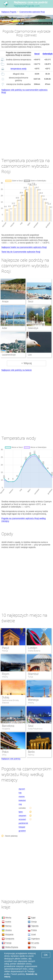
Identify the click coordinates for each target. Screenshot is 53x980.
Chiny (4, 755)
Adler (5, 328)
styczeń (22, 789)
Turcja (30, 677)
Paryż (6, 648)
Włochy (5, 677)
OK (46, 955)
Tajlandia (35, 926)
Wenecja (33, 700)
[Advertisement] (26, 123)
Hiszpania (6, 729)
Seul (31, 726)
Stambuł (33, 674)
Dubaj (6, 697)
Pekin (5, 752)
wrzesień (22, 819)
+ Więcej (26, 363)
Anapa (5, 302)
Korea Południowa (35, 729)
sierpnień (22, 816)
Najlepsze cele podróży (11, 759)
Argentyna (35, 939)
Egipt (33, 918)
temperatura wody (19, 69)
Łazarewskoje (9, 355)
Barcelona (8, 726)
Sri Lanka (35, 943)
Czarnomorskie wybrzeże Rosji (32, 12)
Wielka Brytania (34, 651)
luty (20, 793)
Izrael (33, 934)
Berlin (31, 752)
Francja (5, 651)
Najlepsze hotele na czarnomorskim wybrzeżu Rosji (24, 247)
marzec (22, 797)
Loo (30, 355)
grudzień (22, 831)
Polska (34, 930)
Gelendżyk (47, 54)
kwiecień (22, 800)
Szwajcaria (10, 939)
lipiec (21, 812)
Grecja (34, 922)
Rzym (6, 674)
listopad (22, 827)
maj (20, 804)
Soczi (37, 54)
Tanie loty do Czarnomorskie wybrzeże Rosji (21, 252)
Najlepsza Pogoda (9, 12)
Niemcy (31, 755)
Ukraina (8, 930)
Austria (8, 922)
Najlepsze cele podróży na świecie (17, 370)
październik (23, 823)
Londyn (33, 648)
